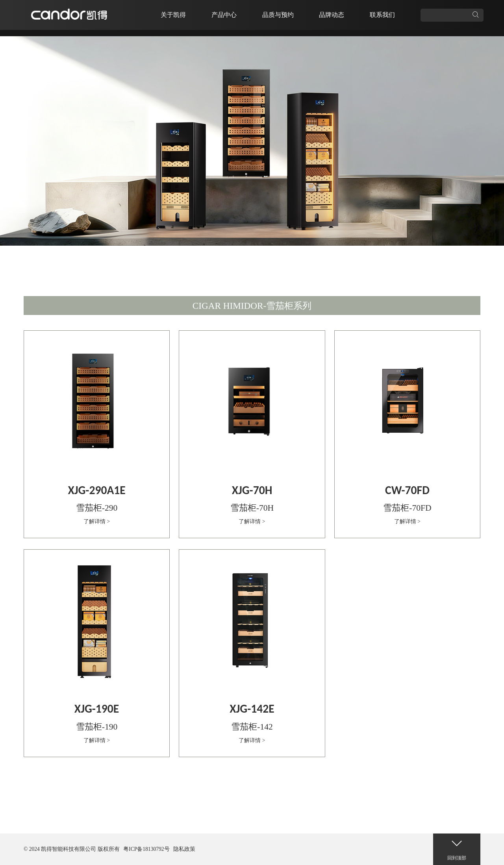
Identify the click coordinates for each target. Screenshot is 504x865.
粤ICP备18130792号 (146, 849)
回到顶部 (457, 847)
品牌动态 (332, 15)
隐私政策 (184, 849)
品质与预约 (278, 15)
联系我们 (382, 15)
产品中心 (224, 15)
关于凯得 (173, 15)
